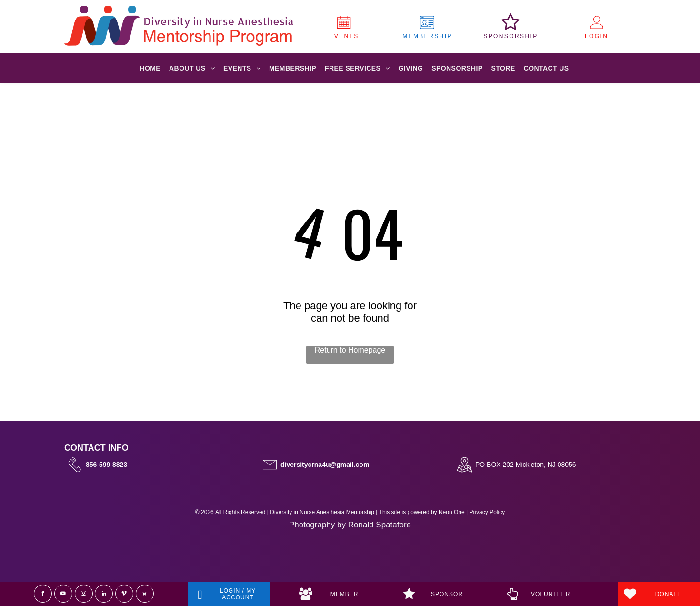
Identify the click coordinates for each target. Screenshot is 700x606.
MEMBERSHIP (427, 36)
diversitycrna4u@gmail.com (325, 465)
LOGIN (596, 36)
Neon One (452, 512)
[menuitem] (150, 68)
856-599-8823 (106, 465)
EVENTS (344, 36)
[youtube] (63, 594)
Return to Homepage (350, 350)
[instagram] (84, 594)
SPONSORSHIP (510, 36)
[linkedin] (104, 594)
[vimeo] (124, 594)
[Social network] (145, 594)
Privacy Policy (487, 512)
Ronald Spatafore (380, 525)
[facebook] (43, 594)
